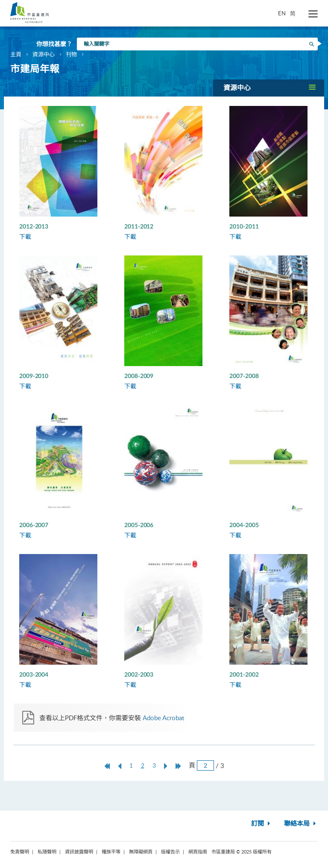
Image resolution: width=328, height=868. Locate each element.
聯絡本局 (301, 824)
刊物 (71, 54)
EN (282, 13)
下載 (25, 236)
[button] (269, 88)
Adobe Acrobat (163, 718)
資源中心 (44, 54)
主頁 (16, 54)
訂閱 (262, 824)
